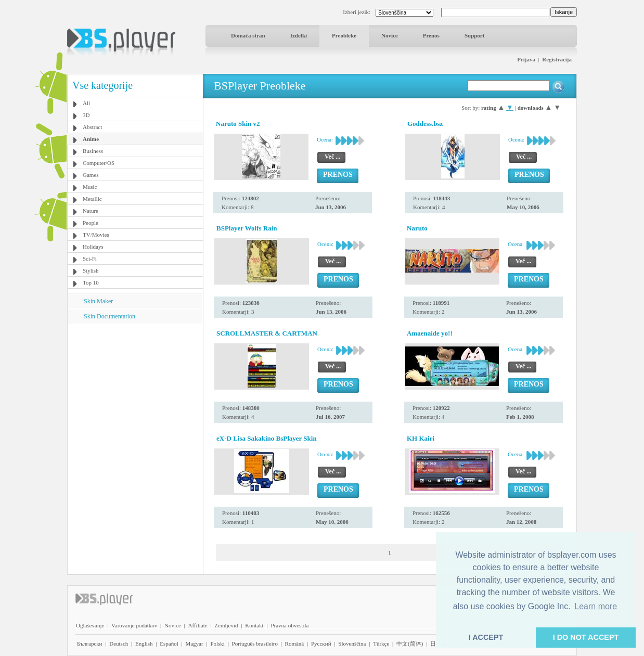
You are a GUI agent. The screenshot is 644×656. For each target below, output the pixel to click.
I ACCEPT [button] (486, 637)
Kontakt (254, 625)
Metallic (92, 199)
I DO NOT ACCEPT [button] (586, 637)
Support (475, 35)
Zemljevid (226, 625)
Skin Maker (98, 301)
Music (90, 187)
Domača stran (248, 35)
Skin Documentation (110, 316)
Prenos (431, 35)
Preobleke (344, 35)
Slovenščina (352, 644)
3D (86, 115)
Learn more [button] (596, 606)
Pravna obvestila (289, 625)
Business (93, 151)
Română (295, 644)
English (144, 644)
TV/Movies (96, 235)
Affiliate (198, 625)
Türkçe (381, 644)
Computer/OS (99, 163)
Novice (390, 35)
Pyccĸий (321, 644)
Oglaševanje (90, 625)
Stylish (91, 271)
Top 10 (91, 282)
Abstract (92, 127)
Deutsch (119, 644)
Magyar (194, 644)
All (86, 103)
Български (90, 644)
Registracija (557, 59)
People (91, 223)
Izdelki (299, 35)
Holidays (93, 247)
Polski (217, 644)
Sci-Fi (90, 259)
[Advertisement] (135, 389)
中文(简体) (410, 644)
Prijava (526, 59)
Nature (91, 211)
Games (91, 175)
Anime (91, 139)
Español (169, 644)
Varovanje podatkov (134, 625)
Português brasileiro (255, 644)
